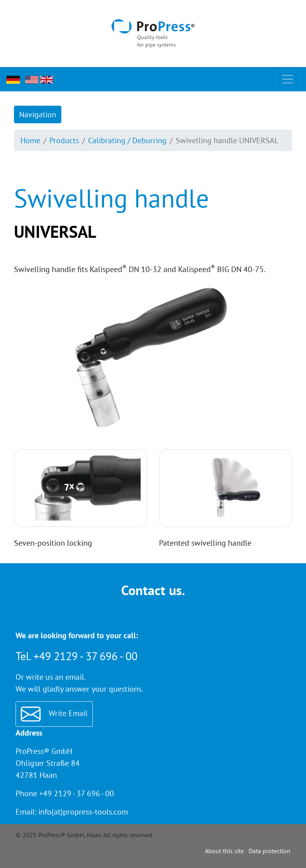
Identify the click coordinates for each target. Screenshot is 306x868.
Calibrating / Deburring (127, 140)
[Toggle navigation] (287, 79)
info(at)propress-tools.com (83, 812)
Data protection (270, 851)
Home (30, 140)
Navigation (38, 114)
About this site (224, 851)
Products (64, 140)
